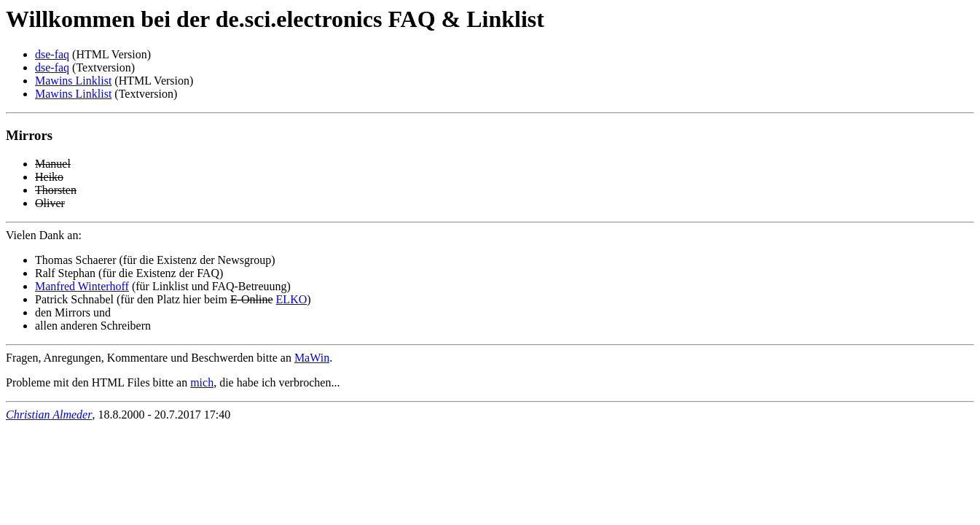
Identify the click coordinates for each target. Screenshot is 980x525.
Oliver (50, 203)
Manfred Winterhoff (82, 286)
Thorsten (56, 190)
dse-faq (52, 54)
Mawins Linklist (73, 81)
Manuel (53, 164)
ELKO (292, 299)
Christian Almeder (49, 415)
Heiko (49, 177)
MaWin (312, 358)
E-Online (252, 299)
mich (202, 382)
